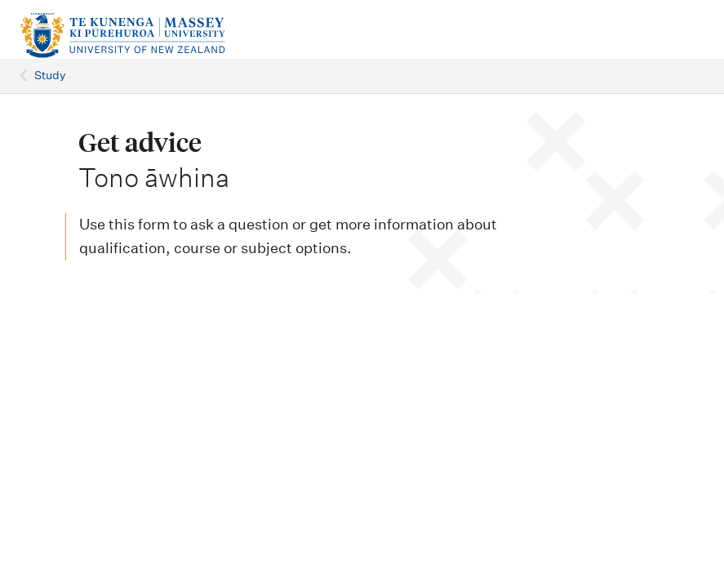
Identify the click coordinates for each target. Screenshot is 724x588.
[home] (140, 36)
